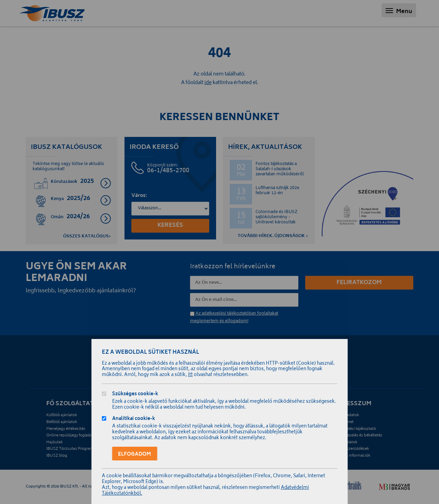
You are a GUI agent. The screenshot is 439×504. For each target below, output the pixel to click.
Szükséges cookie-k (135, 395)
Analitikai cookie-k (134, 419)
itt (190, 375)
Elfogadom (134, 454)
